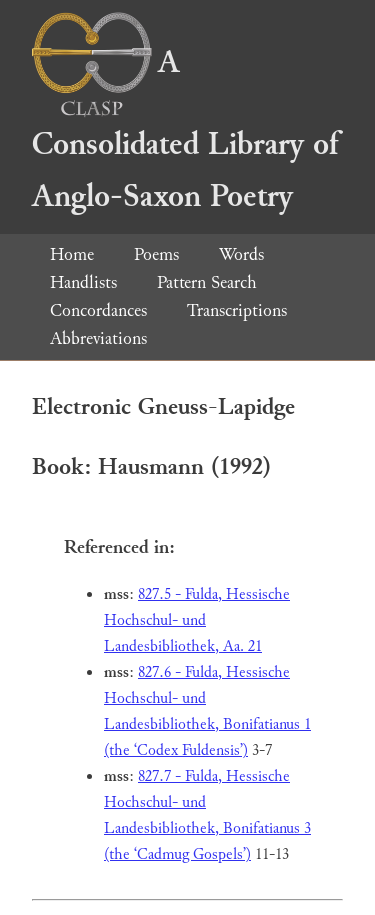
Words (241, 254)
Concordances (98, 310)
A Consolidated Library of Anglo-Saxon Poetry (185, 129)
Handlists (83, 282)
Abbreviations (98, 338)
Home (72, 254)
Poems (156, 254)
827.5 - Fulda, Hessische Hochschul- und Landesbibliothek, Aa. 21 (197, 620)
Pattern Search (207, 282)
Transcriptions (237, 310)
